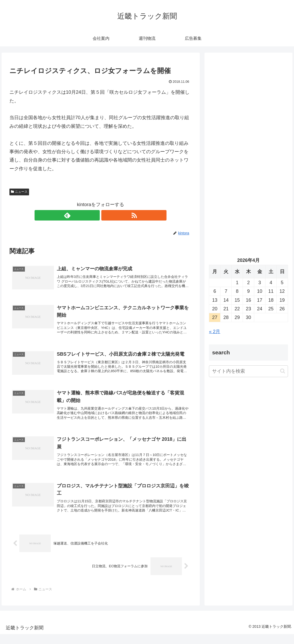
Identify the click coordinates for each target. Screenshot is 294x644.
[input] (248, 371)
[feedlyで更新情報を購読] (95, 215)
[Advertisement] (248, 107)
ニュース (19, 192)
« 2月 (215, 332)
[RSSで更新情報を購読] (107, 215)
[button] (283, 371)
